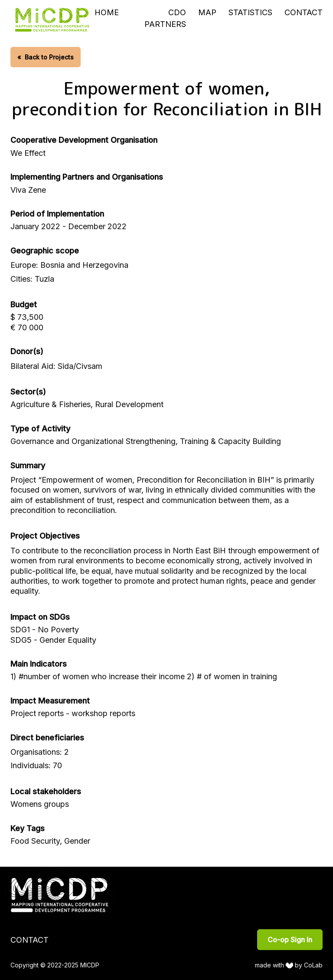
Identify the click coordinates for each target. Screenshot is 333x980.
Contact (304, 12)
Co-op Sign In (290, 940)
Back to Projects (46, 57)
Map (207, 12)
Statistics (250, 12)
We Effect (28, 153)
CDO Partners (165, 18)
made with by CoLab (289, 965)
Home (107, 12)
